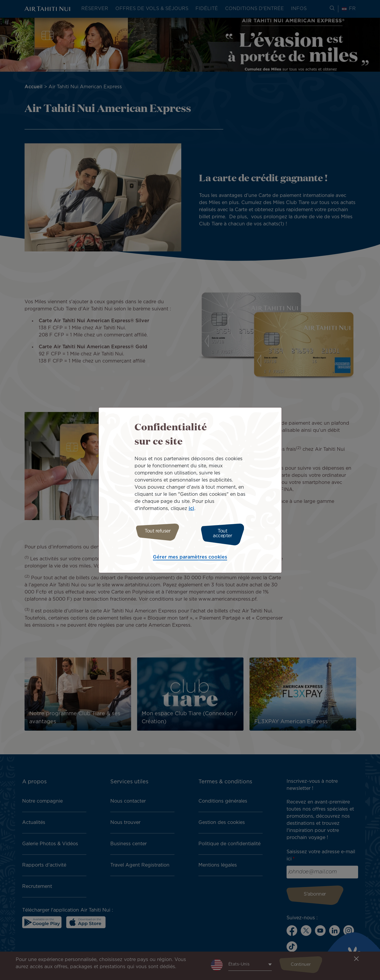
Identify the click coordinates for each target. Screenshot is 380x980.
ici (191, 510)
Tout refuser (155, 534)
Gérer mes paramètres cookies (190, 556)
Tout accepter (225, 534)
